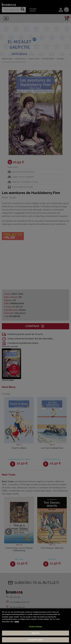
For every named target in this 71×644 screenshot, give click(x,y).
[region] (35, 626)
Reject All (35, 633)
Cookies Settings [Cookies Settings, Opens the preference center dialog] (36, 626)
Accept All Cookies (36, 640)
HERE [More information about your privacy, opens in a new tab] (17, 622)
